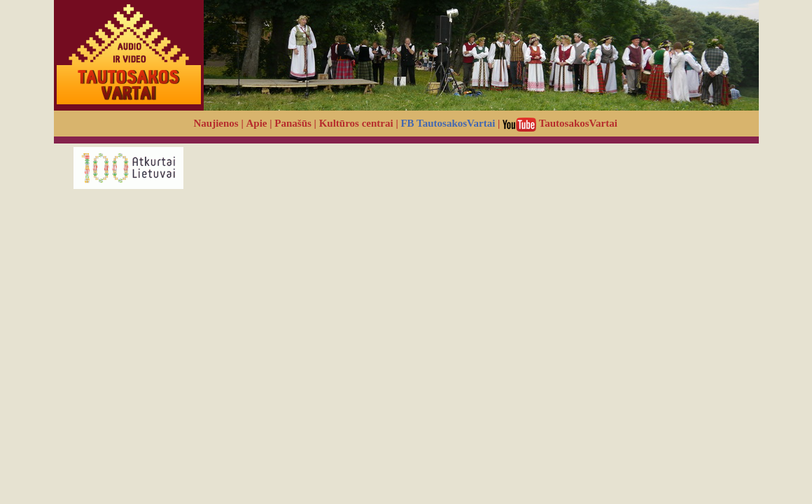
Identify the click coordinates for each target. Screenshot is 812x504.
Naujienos (216, 123)
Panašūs (293, 123)
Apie (257, 123)
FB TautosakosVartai (448, 123)
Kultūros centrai (356, 123)
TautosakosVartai (560, 123)
